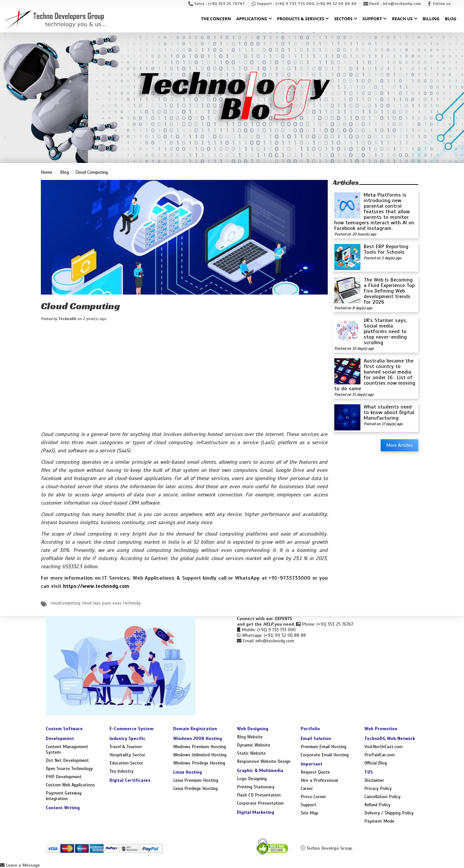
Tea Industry (122, 771)
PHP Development (64, 777)
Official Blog (376, 763)
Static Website (251, 753)
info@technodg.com (402, 4)
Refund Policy (377, 805)
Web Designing (253, 729)
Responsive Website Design (264, 761)
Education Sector (126, 763)
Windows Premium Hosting (199, 747)
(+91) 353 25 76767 (226, 4)
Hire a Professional (319, 780)
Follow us (442, 4)
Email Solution (316, 739)
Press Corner (313, 797)
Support (374, 19)
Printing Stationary (256, 787)
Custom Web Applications (70, 785)
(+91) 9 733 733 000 (295, 4)
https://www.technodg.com (96, 586)
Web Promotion (381, 729)
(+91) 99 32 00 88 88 (336, 4)
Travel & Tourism (126, 747)
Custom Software (64, 729)
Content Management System (67, 749)
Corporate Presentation (260, 803)
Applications (254, 19)
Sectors (346, 19)
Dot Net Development (67, 760)
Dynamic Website (254, 745)
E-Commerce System (132, 729)
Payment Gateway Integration (64, 796)
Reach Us (405, 19)
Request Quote (315, 772)
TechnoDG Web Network (390, 739)
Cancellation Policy (382, 797)
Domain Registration (195, 729)
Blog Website (250, 737)
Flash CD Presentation (259, 795)
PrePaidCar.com (380, 755)
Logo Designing (252, 779)
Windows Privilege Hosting (199, 763)
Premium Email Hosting (323, 747)
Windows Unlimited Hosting (200, 755)
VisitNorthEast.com (383, 747)
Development (60, 739)
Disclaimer (374, 780)
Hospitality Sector (127, 755)
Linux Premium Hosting (196, 780)
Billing (431, 19)
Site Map (309, 813)
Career (307, 788)
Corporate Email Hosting (325, 755)
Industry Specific (127, 739)
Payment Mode (379, 821)
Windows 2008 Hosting (198, 739)
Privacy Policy (378, 788)
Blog (451, 19)
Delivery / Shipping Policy (389, 813)
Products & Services (303, 19)
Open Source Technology (69, 769)
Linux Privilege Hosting (195, 788)
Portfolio (310, 729)
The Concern (216, 19)
